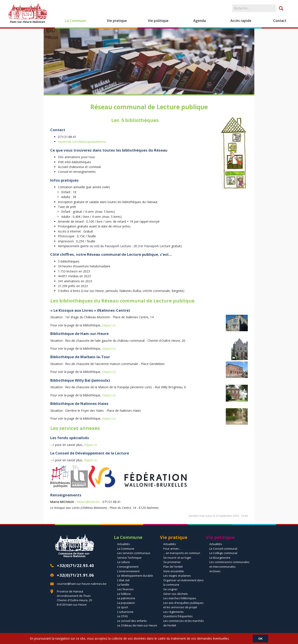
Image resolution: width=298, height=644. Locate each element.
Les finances (125, 589)
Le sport (123, 607)
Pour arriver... (172, 549)
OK (260, 638)
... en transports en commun (182, 553)
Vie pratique (117, 21)
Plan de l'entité (173, 567)
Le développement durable (135, 576)
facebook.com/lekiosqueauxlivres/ (82, 142)
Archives (215, 571)
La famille (123, 585)
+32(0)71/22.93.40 (75, 565)
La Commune (75, 21)
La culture (124, 562)
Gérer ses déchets (176, 594)
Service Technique (129, 558)
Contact (280, 21)
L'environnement (128, 571)
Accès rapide (241, 21)
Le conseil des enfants (132, 621)
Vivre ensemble (174, 571)
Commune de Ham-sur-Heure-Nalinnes (74, 546)
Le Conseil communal (223, 549)
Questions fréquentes (178, 616)
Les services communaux (134, 553)
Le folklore (124, 594)
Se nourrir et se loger (177, 558)
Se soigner (170, 589)
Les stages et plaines (177, 576)
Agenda (200, 21)
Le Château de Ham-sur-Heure (137, 625)
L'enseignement (128, 567)
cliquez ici (109, 325)
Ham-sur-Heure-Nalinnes (27, 13)
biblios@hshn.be (88, 502)
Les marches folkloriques (180, 598)
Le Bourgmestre (220, 558)
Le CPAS (123, 616)
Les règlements (173, 612)
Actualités (124, 544)
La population (126, 603)
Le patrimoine (126, 598)
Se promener (172, 562)
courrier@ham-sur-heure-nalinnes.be (82, 584)
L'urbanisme (125, 612)
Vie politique (158, 21)
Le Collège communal (223, 553)
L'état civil (123, 580)
